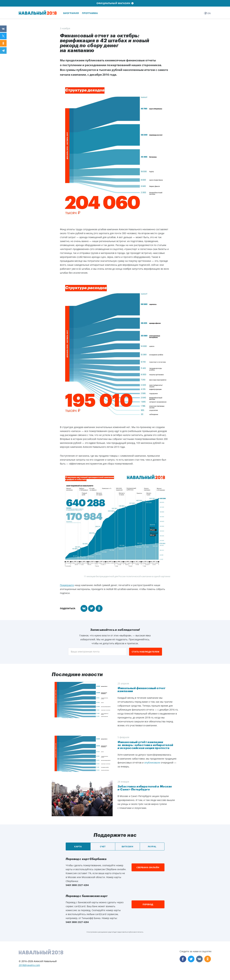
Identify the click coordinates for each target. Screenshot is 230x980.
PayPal (152, 846)
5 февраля (123, 737)
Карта (78, 846)
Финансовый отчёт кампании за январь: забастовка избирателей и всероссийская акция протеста (145, 745)
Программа (90, 13)
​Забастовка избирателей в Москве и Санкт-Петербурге (145, 788)
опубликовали (152, 763)
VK (199, 959)
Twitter (191, 959)
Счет (103, 846)
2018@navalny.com (29, 965)
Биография (71, 13)
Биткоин (128, 846)
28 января (123, 782)
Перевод (148, 904)
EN (207, 13)
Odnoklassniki (208, 959)
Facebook (183, 959)
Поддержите (67, 585)
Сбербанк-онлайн (148, 867)
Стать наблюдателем (145, 652)
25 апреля (123, 683)
